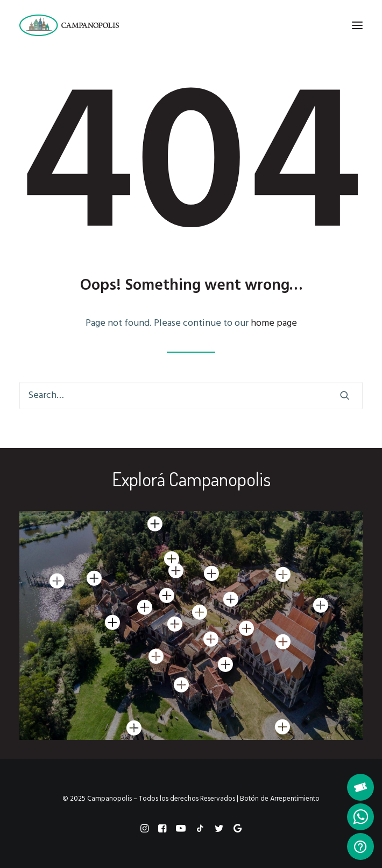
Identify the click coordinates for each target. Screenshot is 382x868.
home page (274, 323)
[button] (357, 25)
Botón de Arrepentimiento (280, 799)
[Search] (191, 395)
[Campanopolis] (82, 25)
